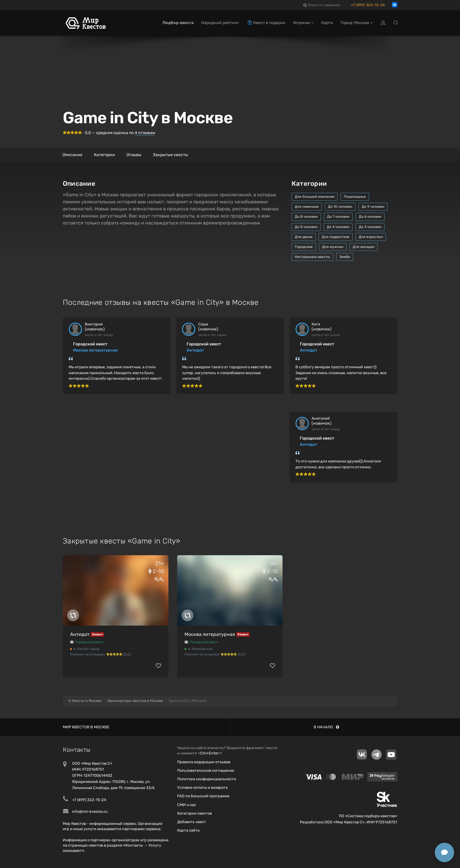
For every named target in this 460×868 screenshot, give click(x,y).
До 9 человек (373, 207)
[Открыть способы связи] (444, 852)
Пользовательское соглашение (206, 770)
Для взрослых (371, 237)
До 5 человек (306, 227)
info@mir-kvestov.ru (90, 812)
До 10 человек (340, 207)
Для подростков (336, 237)
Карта (327, 23)
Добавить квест (192, 822)
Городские (304, 247)
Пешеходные (355, 197)
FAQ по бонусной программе (203, 796)
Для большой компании (315, 197)
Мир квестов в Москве (86, 727)
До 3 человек (370, 227)
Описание (72, 155)
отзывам (145, 133)
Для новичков (307, 207)
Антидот (195, 350)
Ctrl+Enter (209, 753)
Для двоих (304, 237)
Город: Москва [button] (357, 23)
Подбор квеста (178, 23)
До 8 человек (306, 217)
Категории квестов (195, 813)
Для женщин (363, 247)
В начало (326, 727)
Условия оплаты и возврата (202, 787)
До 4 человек (338, 227)
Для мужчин (333, 247)
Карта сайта (188, 830)
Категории (104, 155)
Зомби (345, 257)
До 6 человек (370, 217)
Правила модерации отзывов (204, 762)
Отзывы (134, 155)
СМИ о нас (187, 805)
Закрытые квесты (170, 155)
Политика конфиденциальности (207, 779)
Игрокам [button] (303, 23)
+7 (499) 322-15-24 (368, 5)
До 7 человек (338, 217)
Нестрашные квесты (312, 257)
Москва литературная (95, 350)
